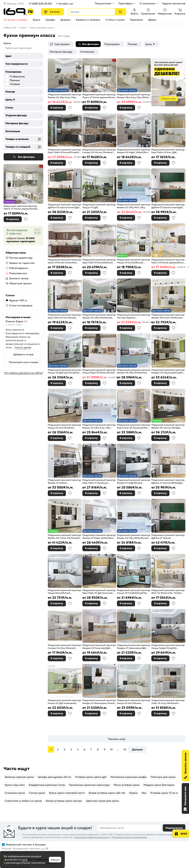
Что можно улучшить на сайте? (23, 373)
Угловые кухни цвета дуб (91, 777)
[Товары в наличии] (38, 139)
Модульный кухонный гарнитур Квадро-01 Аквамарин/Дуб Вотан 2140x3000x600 (134, 647)
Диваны (65, 20)
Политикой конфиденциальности (92, 837)
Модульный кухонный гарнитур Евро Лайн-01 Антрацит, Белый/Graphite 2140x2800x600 (99, 481)
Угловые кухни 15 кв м (164, 793)
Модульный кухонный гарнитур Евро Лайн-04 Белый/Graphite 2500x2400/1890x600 (64, 151)
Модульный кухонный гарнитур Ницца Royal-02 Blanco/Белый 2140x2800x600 (99, 371)
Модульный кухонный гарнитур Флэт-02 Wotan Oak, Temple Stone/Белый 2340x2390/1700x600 (168, 592)
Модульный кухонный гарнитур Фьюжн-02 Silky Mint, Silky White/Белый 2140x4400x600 (134, 206)
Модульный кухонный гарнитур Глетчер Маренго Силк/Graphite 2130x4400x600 (134, 316)
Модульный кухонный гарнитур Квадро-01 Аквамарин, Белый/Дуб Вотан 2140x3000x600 (99, 702)
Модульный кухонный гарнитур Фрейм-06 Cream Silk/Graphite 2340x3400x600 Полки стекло (64, 536)
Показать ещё (117, 739)
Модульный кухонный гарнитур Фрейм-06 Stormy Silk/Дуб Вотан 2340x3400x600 (168, 426)
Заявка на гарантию (22, 263)
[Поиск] (120, 12)
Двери (152, 20)
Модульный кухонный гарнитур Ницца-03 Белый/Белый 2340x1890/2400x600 (134, 261)
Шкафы (50, 20)
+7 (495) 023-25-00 (40, 4)
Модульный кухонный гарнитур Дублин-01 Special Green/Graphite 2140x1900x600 (168, 536)
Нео (144, 793)
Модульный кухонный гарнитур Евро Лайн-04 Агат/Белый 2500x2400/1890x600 (64, 316)
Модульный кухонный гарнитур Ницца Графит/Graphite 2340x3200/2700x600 (168, 647)
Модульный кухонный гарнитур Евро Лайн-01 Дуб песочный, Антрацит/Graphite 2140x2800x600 (99, 592)
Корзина (180, 12)
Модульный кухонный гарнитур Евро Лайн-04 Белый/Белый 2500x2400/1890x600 (99, 261)
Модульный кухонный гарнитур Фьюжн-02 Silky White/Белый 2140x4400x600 (134, 536)
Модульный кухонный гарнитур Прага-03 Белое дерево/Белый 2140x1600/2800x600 (168, 261)
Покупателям (103, 3)
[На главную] (19, 12)
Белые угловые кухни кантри (64, 801)
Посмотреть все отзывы (24, 362)
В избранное (26, 219)
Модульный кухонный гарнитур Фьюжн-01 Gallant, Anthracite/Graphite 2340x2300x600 (64, 481)
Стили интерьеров (21, 305)
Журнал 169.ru (18, 300)
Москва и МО (15, 4)
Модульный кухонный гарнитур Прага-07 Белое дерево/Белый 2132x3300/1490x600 (20, 207)
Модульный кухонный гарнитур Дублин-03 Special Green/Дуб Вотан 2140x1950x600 (64, 206)
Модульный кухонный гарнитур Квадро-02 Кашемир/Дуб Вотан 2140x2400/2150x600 (99, 647)
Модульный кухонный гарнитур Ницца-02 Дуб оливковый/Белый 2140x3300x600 (64, 702)
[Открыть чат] (185, 798)
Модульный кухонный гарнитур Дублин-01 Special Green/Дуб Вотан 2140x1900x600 (168, 206)
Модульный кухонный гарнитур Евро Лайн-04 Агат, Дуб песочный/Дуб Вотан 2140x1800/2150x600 (168, 151)
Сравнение (148, 12)
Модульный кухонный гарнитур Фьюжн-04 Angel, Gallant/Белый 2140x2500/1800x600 (134, 151)
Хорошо (55, 860)
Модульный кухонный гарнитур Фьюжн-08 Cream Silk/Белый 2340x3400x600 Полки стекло (168, 316)
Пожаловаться (18, 273)
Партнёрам (125, 3)
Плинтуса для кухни (163, 777)
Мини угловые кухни (127, 785)
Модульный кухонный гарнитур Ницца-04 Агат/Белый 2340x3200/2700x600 (134, 702)
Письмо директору (21, 258)
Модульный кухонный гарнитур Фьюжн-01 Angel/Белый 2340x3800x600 (134, 481)
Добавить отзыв (23, 354)
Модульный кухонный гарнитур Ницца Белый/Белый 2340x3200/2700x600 (64, 592)
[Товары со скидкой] (38, 147)
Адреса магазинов (174, 3)
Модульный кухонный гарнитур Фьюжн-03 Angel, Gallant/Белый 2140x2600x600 (99, 536)
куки (25, 860)
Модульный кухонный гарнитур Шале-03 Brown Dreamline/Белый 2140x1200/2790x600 (64, 261)
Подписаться (174, 828)
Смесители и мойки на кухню (23, 801)
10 (111, 749)
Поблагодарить (19, 268)
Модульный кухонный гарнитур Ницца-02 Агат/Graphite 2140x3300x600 (64, 426)
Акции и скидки (17, 20)
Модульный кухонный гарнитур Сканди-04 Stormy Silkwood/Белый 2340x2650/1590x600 (99, 151)
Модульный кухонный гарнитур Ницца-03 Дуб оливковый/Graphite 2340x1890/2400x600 (99, 206)
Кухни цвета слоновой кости (67, 793)
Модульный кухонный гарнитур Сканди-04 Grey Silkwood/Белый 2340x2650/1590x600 (64, 647)
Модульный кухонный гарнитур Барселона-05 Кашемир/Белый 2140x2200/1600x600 (134, 426)
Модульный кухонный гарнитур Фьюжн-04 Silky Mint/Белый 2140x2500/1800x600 (99, 316)
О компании (147, 3)
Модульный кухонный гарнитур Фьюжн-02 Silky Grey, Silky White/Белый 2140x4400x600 (99, 426)
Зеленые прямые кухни (19, 777)
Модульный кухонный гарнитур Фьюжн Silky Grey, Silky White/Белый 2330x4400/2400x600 (134, 96)
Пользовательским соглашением (129, 837)
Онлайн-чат (66, 4)
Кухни (36, 20)
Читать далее (23, 347)
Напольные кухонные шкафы (129, 777)
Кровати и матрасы (88, 20)
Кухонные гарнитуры (19, 48)
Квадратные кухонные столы (47, 785)
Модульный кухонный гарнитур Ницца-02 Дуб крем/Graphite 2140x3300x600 (64, 371)
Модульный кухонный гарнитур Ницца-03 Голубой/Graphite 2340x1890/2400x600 (134, 592)
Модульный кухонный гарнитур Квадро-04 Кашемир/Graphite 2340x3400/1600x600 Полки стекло (168, 371)
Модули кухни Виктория (159, 785)
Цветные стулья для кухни (102, 801)
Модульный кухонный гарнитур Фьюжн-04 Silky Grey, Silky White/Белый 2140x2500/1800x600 (64, 96)
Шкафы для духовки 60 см (54, 777)
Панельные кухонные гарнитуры (89, 785)
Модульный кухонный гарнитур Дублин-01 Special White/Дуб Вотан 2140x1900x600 (168, 481)
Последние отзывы (18, 317)
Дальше (137, 749)
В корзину (13, 219)
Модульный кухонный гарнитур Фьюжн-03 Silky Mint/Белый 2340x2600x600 (134, 371)
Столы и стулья (115, 20)
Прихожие (136, 20)
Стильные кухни (15, 793)
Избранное (165, 12)
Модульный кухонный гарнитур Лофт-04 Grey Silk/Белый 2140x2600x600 (168, 702)
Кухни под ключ (15, 785)
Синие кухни (37, 793)
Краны (133, 793)
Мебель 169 (10, 28)
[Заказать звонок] (185, 766)
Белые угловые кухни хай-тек (107, 793)
